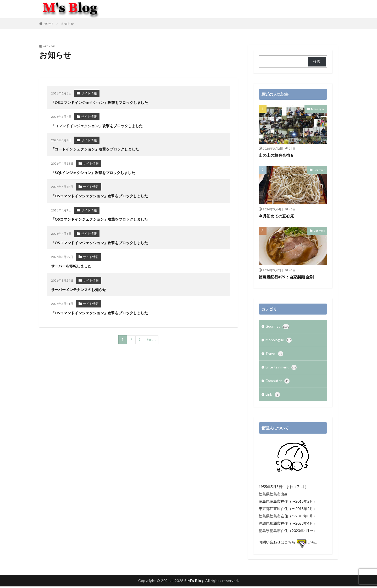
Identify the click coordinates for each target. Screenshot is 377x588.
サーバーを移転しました (71, 264)
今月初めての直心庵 (276, 216)
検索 (317, 61)
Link (273, 396)
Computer (278, 382)
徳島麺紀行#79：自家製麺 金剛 (286, 277)
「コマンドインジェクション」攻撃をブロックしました (97, 125)
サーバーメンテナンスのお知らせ (79, 287)
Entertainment (281, 368)
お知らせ (68, 24)
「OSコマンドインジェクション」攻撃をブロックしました (99, 102)
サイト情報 (89, 93)
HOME (49, 24)
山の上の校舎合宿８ (276, 155)
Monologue (318, 109)
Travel (275, 355)
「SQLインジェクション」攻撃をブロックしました (93, 172)
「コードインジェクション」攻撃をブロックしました (95, 149)
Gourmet (319, 170)
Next (150, 337)
